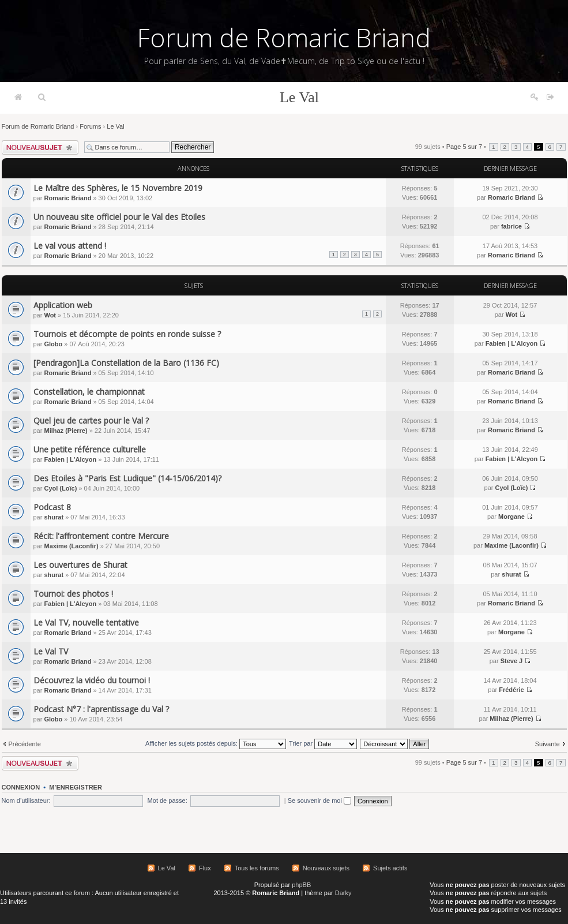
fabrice (511, 226)
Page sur (464, 147)
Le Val (299, 97)
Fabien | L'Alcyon (512, 343)
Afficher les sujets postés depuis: (216, 743)
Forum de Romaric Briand (284, 38)
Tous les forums (257, 868)
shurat (54, 517)
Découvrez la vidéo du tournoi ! (92, 680)
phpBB (301, 885)
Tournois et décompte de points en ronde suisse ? (127, 334)
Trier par (323, 743)
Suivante (548, 744)
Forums (90, 126)
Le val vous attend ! (70, 246)
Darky (343, 893)
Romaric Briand (67, 198)
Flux (205, 868)
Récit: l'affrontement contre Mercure (101, 536)
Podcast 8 (52, 507)
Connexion (21, 787)
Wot (50, 315)
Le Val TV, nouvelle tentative (86, 622)
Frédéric (511, 690)
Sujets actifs (390, 868)
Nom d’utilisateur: (26, 800)
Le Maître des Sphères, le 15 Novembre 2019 (118, 188)
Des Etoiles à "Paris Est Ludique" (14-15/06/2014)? (127, 478)
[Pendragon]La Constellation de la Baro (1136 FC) (126, 363)
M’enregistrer (76, 787)
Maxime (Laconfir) (71, 546)
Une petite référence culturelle (90, 449)
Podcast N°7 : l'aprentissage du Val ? (101, 709)
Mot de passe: (168, 800)
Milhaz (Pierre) (65, 431)
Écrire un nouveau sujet (40, 147)
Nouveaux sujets (326, 868)
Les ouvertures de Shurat (80, 565)
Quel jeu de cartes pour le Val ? (91, 420)
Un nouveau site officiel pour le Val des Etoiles (119, 217)
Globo (53, 344)
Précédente (25, 744)
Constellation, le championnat (89, 392)
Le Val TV (51, 651)
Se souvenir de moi (319, 800)
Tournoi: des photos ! (73, 594)
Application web (63, 305)
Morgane (511, 517)
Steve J (512, 661)
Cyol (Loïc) (60, 488)
